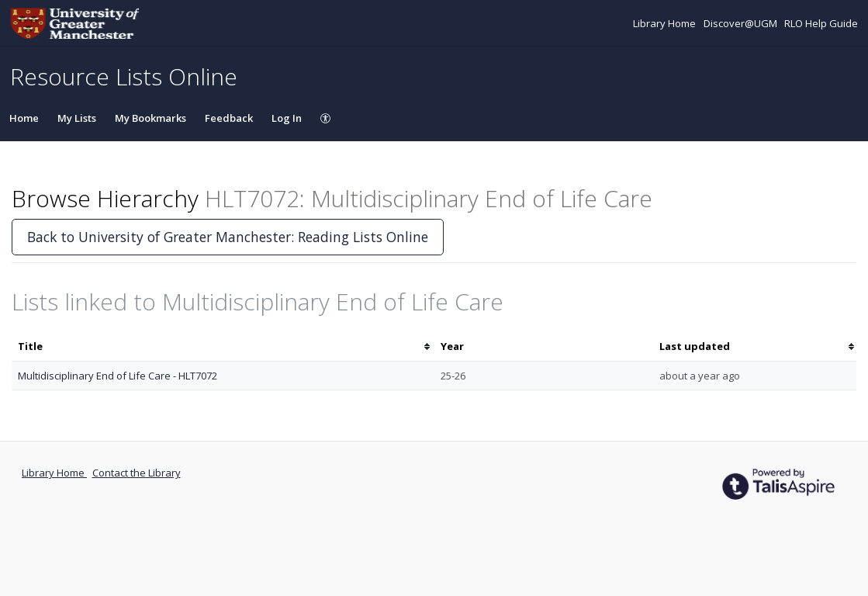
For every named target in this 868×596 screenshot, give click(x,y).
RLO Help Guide (821, 23)
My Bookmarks (150, 118)
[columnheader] (223, 347)
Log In (287, 118)
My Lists (77, 118)
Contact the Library (137, 473)
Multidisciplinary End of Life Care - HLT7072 (118, 376)
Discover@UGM (742, 23)
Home (24, 118)
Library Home (666, 23)
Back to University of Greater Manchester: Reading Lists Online (228, 237)
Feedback (229, 118)
